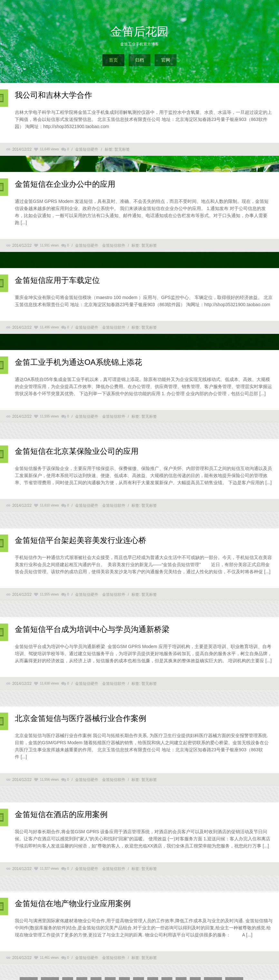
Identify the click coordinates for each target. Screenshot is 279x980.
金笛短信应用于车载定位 (57, 280)
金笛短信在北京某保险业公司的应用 (77, 451)
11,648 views (49, 149)
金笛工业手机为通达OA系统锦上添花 (78, 362)
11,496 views (49, 327)
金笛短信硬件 (87, 149)
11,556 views (49, 780)
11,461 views (49, 958)
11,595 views (49, 416)
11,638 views (49, 683)
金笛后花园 (139, 31)
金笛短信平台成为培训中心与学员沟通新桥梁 (92, 629)
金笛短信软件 (114, 245)
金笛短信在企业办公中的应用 (65, 184)
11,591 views (49, 245)
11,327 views (49, 869)
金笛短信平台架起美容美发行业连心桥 (81, 540)
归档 (139, 60)
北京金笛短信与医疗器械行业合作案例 (81, 718)
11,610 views (49, 505)
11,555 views (49, 594)
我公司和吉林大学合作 (53, 95)
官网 (166, 60)
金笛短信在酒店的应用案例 (61, 814)
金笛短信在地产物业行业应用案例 (73, 903)
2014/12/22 (22, 149)
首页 (113, 60)
